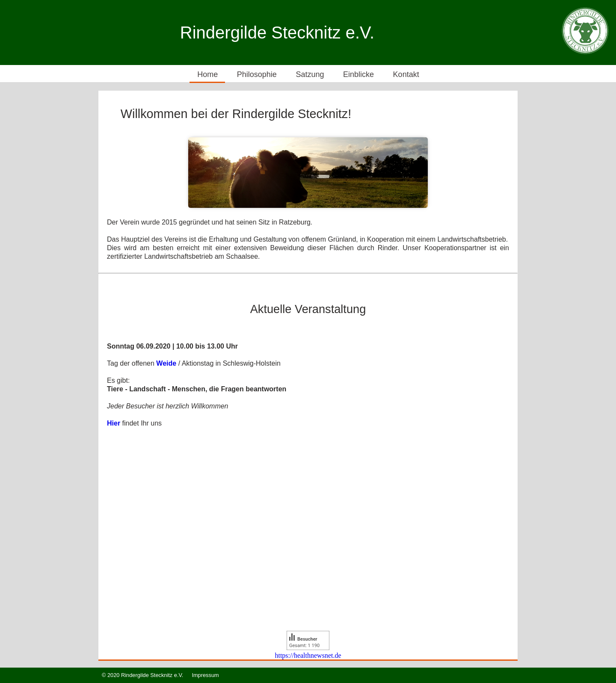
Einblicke (358, 74)
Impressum (205, 675)
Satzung (310, 74)
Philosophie (257, 74)
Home (207, 74)
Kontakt (406, 74)
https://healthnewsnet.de (308, 655)
